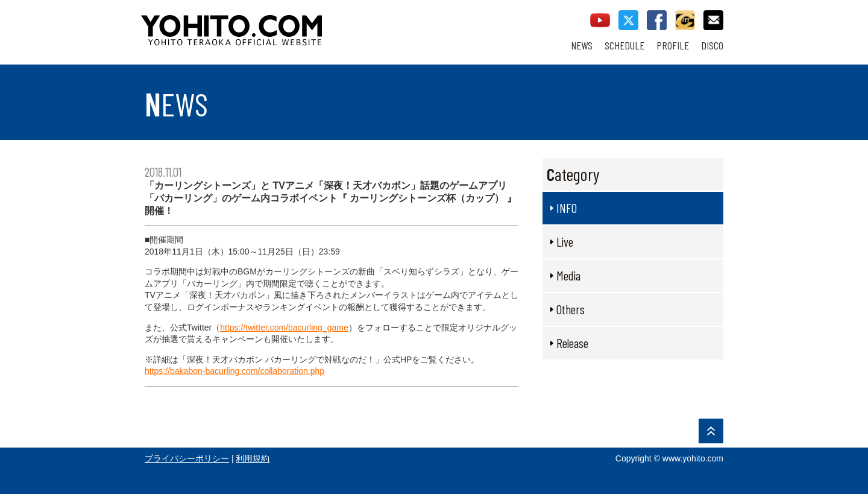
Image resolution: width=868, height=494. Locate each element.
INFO (567, 208)
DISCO (712, 46)
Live (565, 242)
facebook (657, 20)
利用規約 (253, 458)
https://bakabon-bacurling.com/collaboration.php (234, 371)
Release (572, 343)
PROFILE (673, 46)
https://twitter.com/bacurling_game (284, 328)
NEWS (582, 46)
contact (713, 20)
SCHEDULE (624, 46)
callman (685, 20)
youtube (600, 20)
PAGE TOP (711, 431)
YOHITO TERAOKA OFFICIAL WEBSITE (278, 24)
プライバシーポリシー (187, 458)
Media (568, 275)
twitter (628, 20)
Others (571, 309)
